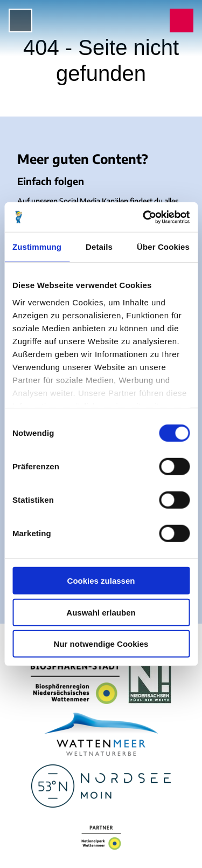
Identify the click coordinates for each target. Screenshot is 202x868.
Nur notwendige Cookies (101, 644)
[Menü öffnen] (20, 20)
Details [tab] (99, 247)
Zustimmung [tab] (37, 247)
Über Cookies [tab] (163, 247)
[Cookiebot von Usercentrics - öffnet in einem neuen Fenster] (144, 217)
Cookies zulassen (101, 581)
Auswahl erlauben (101, 612)
